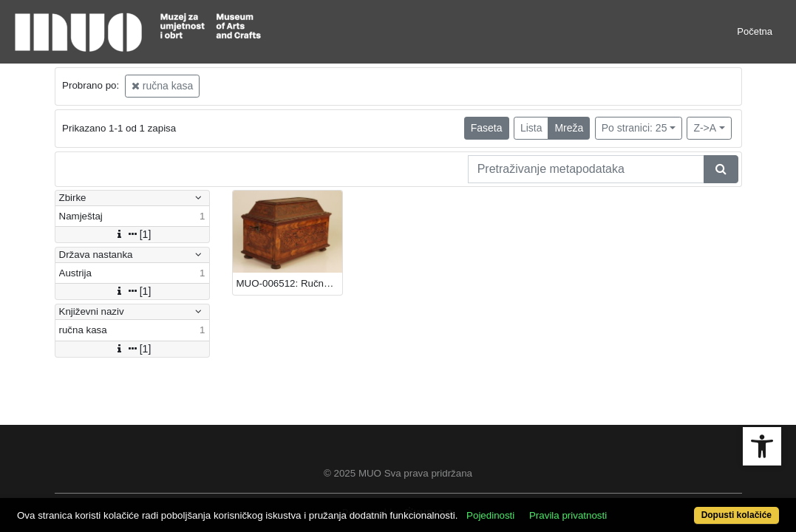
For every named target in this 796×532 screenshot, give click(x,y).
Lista (531, 128)
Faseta (487, 128)
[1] (132, 234)
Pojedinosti (530, 490)
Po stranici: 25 (635, 128)
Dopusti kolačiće (693, 507)
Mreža (569, 128)
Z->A (705, 128)
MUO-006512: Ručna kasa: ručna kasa (289, 283)
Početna (755, 31)
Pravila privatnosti (608, 490)
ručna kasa (162, 86)
